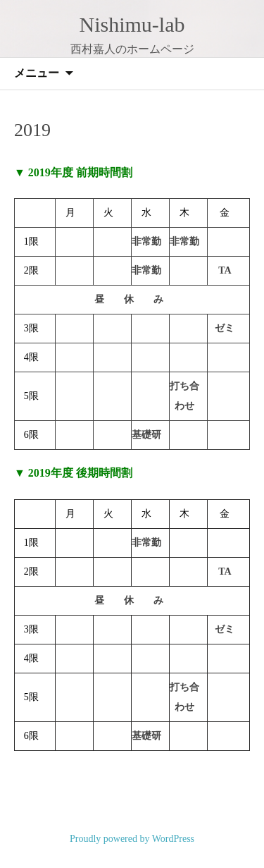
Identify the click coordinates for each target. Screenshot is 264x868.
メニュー (37, 73)
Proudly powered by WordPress (132, 839)
